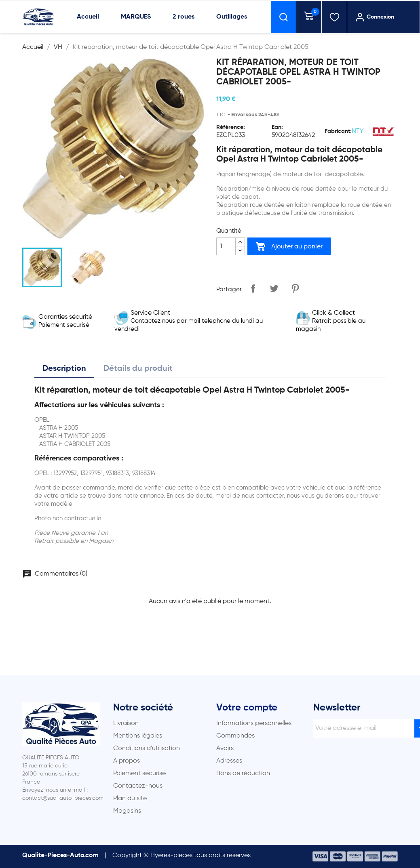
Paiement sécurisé (139, 773)
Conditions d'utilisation (147, 748)
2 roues (184, 17)
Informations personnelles (254, 723)
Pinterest (295, 288)
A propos (127, 761)
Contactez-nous (138, 786)
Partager (253, 288)
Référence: (231, 127)
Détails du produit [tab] (138, 369)
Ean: (277, 127)
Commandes (235, 736)
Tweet (274, 288)
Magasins (127, 811)
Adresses (229, 761)
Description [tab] (64, 369)
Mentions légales (138, 736)
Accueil (88, 17)
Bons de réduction (243, 773)
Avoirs (225, 748)
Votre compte (247, 708)
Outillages (232, 17)
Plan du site (130, 799)
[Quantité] (226, 246)
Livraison (126, 723)
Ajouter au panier (289, 246)
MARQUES (136, 17)
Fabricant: (338, 131)
